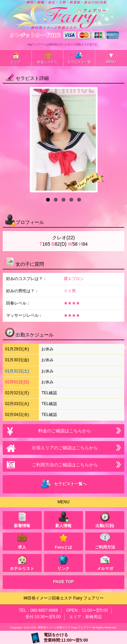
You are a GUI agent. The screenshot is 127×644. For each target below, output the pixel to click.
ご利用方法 (105, 541)
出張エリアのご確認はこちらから (63, 448)
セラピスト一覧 (79, 58)
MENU (111, 58)
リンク (63, 562)
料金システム (47, 58)
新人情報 (63, 519)
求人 (22, 541)
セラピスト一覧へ (63, 484)
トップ (16, 58)
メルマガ (105, 562)
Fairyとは (64, 541)
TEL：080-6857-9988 (38, 610)
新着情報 (22, 519)
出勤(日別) (105, 519)
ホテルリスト (22, 562)
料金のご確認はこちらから (63, 431)
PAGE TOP (63, 582)
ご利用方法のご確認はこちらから (63, 465)
